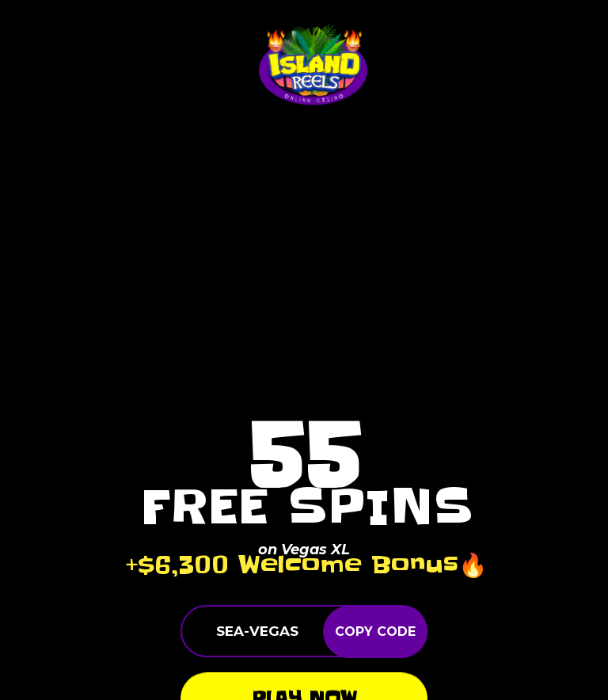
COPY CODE (375, 632)
